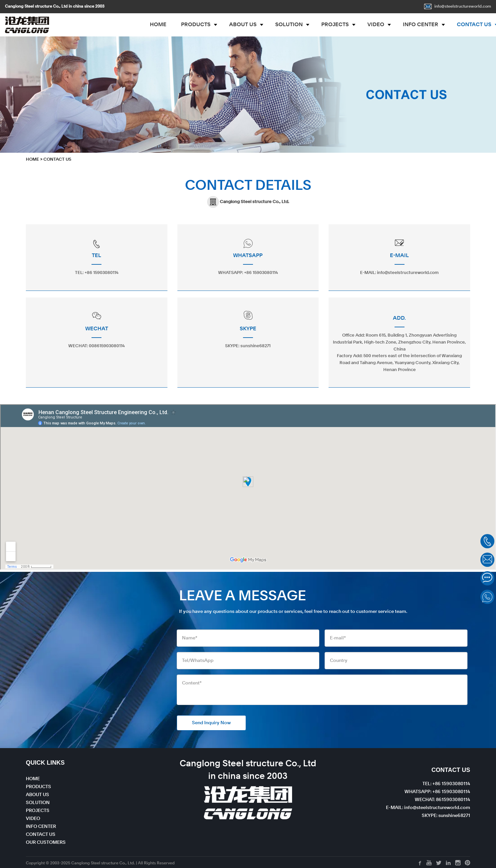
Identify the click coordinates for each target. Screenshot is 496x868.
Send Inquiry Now (211, 723)
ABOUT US (243, 25)
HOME (158, 25)
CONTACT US (57, 160)
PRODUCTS (196, 25)
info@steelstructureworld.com (458, 7)
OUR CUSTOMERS (46, 842)
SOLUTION (289, 25)
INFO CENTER (421, 25)
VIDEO (376, 25)
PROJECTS (335, 25)
